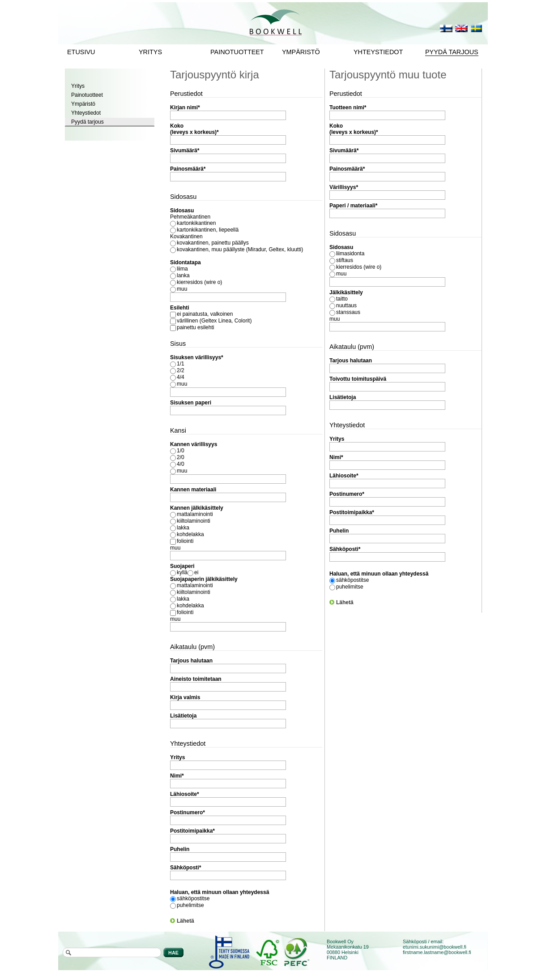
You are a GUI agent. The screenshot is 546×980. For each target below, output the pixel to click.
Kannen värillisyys (194, 444)
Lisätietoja (183, 716)
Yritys (177, 757)
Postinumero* (188, 812)
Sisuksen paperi (191, 403)
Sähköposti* (186, 868)
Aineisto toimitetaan (196, 679)
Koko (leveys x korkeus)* (194, 129)
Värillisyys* (344, 187)
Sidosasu (182, 211)
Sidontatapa (186, 262)
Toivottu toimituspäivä (358, 379)
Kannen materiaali (193, 490)
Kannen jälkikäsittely (197, 508)
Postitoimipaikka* (192, 831)
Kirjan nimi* (185, 107)
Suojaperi (182, 566)
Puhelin (180, 849)
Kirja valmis (185, 697)
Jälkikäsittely (346, 292)
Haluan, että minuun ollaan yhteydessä (220, 892)
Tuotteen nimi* (348, 107)
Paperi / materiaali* (353, 206)
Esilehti (180, 308)
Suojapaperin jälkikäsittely (204, 579)
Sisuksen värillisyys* (197, 357)
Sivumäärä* (185, 150)
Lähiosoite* (185, 794)
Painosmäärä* (188, 169)
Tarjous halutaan (191, 661)
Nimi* (177, 776)
